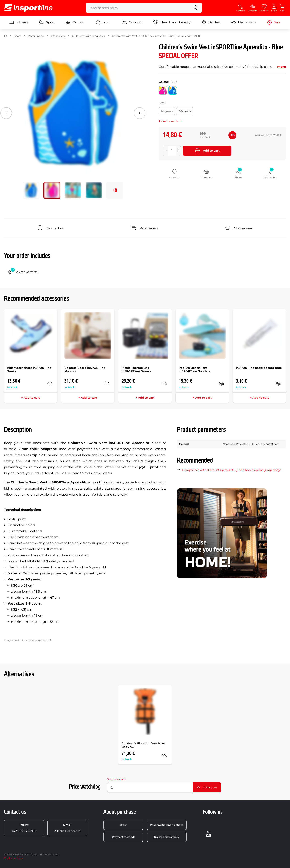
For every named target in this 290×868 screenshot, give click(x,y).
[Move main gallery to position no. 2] (73, 190)
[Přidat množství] (178, 151)
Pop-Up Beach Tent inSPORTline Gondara (195, 370)
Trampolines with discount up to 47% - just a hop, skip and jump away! (231, 470)
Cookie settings (13, 858)
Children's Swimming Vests (88, 36)
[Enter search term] (137, 8)
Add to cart (207, 151)
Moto (103, 22)
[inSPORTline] (28, 8)
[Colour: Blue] (173, 90)
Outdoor (132, 22)
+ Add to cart (31, 398)
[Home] (5, 36)
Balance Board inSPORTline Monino (85, 370)
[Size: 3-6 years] (185, 111)
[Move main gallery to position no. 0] (31, 190)
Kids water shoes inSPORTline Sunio (29, 370)
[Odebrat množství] (165, 151)
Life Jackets (58, 36)
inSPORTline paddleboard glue (259, 368)
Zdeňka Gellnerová (67, 828)
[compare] (50, 384)
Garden (211, 22)
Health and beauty (172, 22)
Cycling (75, 22)
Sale (274, 22)
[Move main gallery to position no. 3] (94, 190)
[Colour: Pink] (163, 90)
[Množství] (172, 151)
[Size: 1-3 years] (167, 111)
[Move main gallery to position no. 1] (52, 190)
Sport (47, 22)
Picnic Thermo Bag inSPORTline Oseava (137, 370)
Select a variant (116, 779)
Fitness (19, 22)
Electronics (244, 22)
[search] (195, 8)
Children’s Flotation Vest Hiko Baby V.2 (143, 745)
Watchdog (207, 787)
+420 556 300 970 (24, 828)
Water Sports (36, 36)
